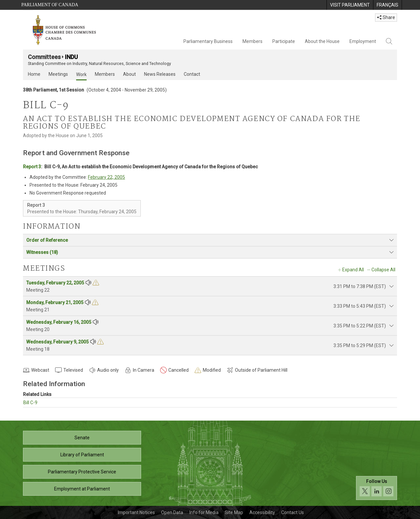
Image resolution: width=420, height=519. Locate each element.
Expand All (353, 270)
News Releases (160, 74)
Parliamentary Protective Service (82, 472)
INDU (71, 57)
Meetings (58, 74)
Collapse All (383, 270)
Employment (363, 41)
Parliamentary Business (208, 41)
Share (386, 17)
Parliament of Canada (50, 5)
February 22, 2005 (106, 177)
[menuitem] (350, 5)
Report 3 (32, 167)
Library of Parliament (82, 455)
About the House (322, 41)
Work (81, 74)
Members (252, 41)
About (129, 74)
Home (34, 74)
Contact (192, 74)
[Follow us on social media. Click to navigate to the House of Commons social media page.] (377, 488)
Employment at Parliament (82, 489)
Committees (44, 57)
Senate (82, 438)
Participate (284, 41)
